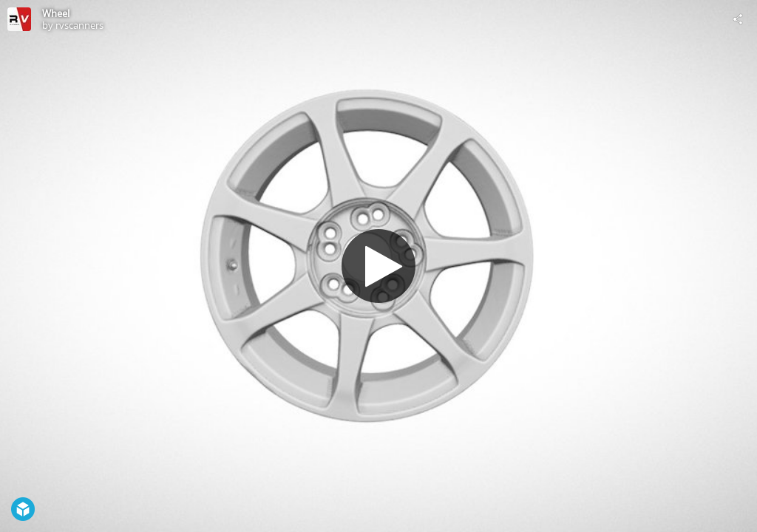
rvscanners (79, 25)
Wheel (56, 13)
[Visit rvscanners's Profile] (19, 19)
